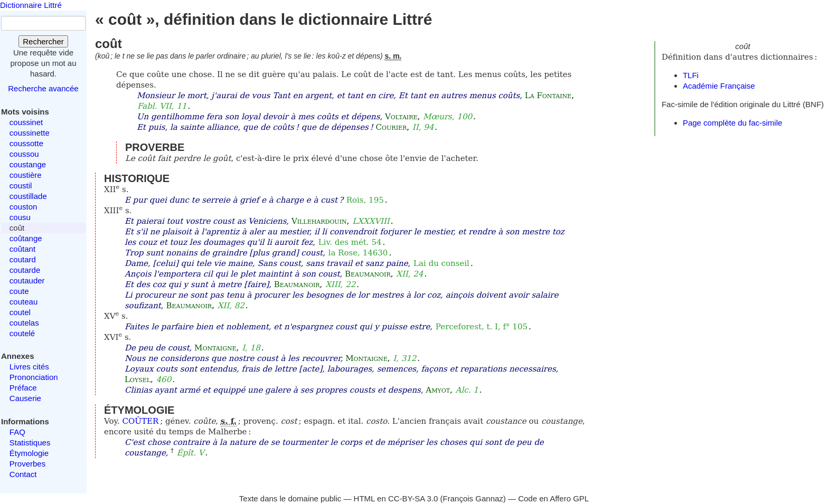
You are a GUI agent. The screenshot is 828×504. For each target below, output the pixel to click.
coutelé (22, 333)
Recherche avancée (43, 88)
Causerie (25, 398)
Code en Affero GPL (553, 498)
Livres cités (29, 367)
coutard (23, 259)
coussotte (26, 143)
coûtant (22, 249)
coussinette (30, 133)
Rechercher (43, 41)
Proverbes (27, 464)
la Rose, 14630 (358, 253)
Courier (392, 127)
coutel (20, 312)
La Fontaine (548, 96)
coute (19, 291)
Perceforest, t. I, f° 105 (482, 327)
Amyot (438, 390)
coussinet (26, 122)
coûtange (26, 238)
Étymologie (29, 453)
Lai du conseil (441, 263)
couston (23, 207)
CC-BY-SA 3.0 (413, 498)
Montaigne (215, 348)
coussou (24, 154)
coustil (21, 186)
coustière (26, 175)
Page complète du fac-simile (732, 123)
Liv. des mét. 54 (350, 242)
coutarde (25, 270)
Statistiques (30, 443)
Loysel (138, 379)
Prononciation (34, 377)
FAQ (17, 432)
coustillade (28, 196)
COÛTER (141, 421)
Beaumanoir (368, 274)
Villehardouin (319, 221)
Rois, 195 (365, 200)
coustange (28, 164)
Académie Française (719, 86)
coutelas (24, 323)
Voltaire (401, 117)
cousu (20, 217)
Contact (23, 474)
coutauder (27, 280)
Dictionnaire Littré (31, 5)
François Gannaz (473, 498)
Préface (23, 388)
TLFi (691, 75)
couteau (23, 302)
